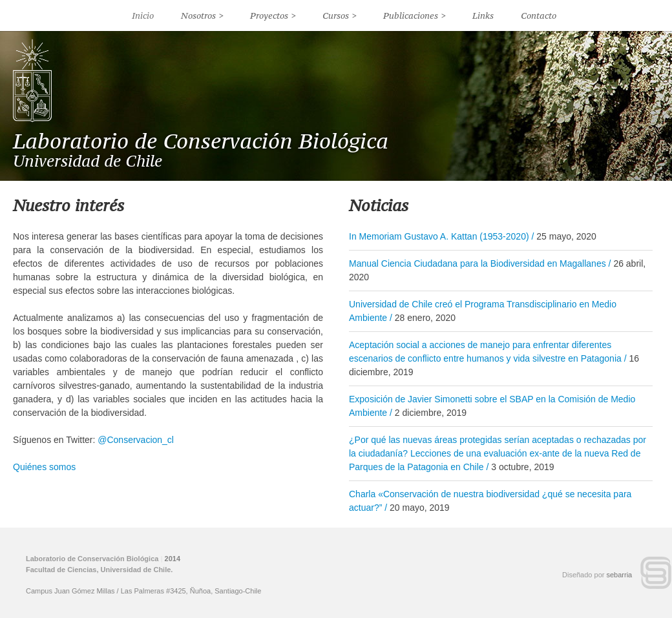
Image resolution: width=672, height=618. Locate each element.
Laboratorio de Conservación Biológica (201, 141)
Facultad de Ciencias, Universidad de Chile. (99, 570)
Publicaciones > (415, 15)
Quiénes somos (44, 467)
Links (483, 15)
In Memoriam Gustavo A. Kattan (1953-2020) (439, 236)
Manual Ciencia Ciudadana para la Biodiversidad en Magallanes (478, 263)
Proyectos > (273, 15)
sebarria (620, 575)
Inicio (143, 15)
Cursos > (340, 15)
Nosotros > (202, 15)
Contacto (539, 15)
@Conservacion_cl (136, 440)
